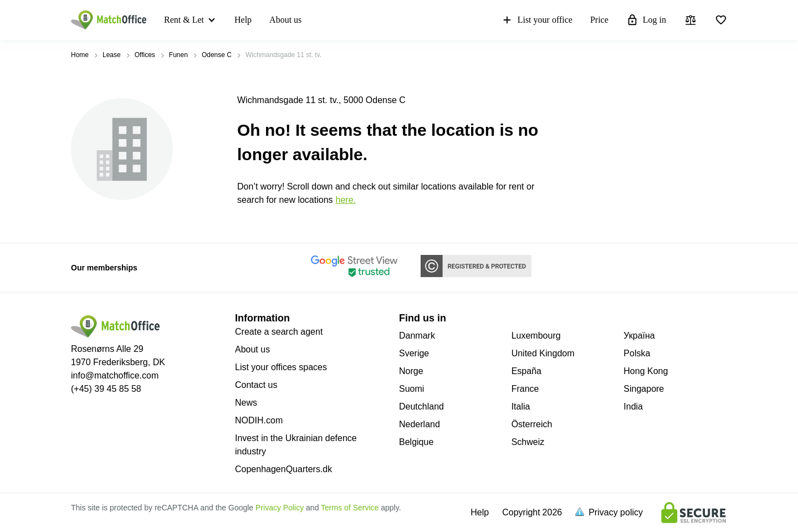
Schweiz (528, 442)
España (526, 371)
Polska (637, 353)
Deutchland (421, 406)
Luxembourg (536, 336)
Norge (411, 371)
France (525, 389)
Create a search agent (279, 332)
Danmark (417, 336)
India (633, 406)
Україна (639, 336)
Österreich (532, 424)
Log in (646, 20)
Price (599, 20)
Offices (145, 55)
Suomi (411, 389)
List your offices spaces (281, 367)
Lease (112, 55)
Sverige (414, 353)
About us (285, 20)
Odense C (217, 55)
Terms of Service (350, 508)
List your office (537, 20)
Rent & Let (184, 20)
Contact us (256, 385)
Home (80, 55)
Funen (178, 55)
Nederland (420, 424)
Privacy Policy (280, 508)
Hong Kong (646, 371)
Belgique (416, 442)
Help (243, 20)
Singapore (644, 389)
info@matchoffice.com (115, 375)
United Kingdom (543, 353)
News (246, 403)
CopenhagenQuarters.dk (283, 469)
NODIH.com (259, 420)
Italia (521, 406)
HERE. (346, 200)
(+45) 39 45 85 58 (106, 389)
